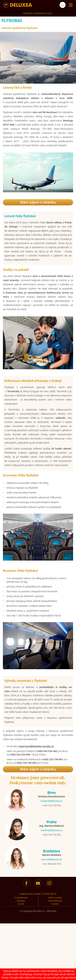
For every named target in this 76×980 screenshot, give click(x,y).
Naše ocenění (55, 898)
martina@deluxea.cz (51, 830)
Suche (21, 904)
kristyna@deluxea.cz (51, 801)
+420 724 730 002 (51, 835)
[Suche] (63, 5)
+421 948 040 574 (51, 864)
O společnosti (21, 898)
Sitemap (21, 901)
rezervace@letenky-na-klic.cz (36, 746)
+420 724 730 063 (51, 805)
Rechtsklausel (55, 901)
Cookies (55, 904)
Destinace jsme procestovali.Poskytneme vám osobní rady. (38, 780)
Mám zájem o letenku (38, 202)
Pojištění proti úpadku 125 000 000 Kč (38, 894)
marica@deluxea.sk (51, 859)
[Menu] (70, 5)
